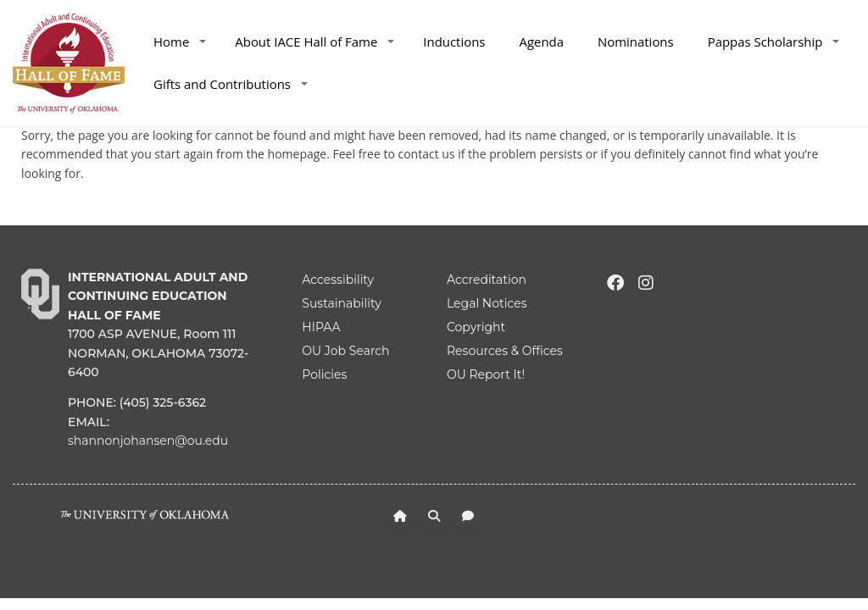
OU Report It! (486, 374)
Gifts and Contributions (231, 84)
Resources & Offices (505, 351)
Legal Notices (487, 303)
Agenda (541, 42)
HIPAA (321, 327)
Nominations (636, 42)
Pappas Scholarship (774, 42)
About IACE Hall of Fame (314, 42)
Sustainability (341, 303)
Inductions (454, 42)
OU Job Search (345, 351)
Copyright (476, 327)
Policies (324, 374)
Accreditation (487, 280)
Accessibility (338, 280)
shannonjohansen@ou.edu (148, 441)
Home (180, 42)
